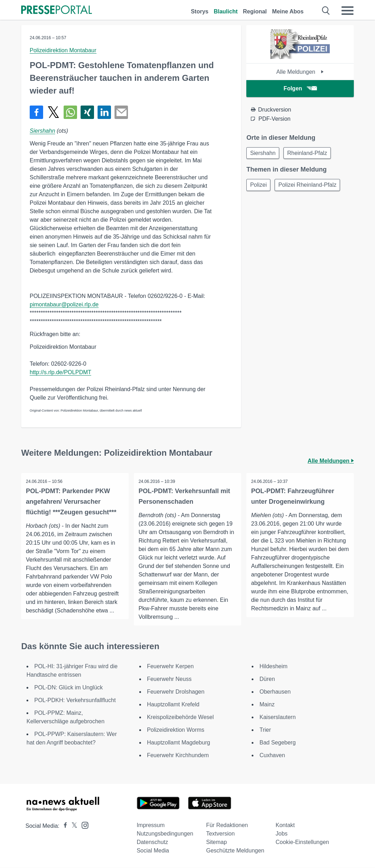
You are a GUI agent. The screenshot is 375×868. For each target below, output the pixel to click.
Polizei (259, 186)
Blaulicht (226, 11)
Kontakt (285, 825)
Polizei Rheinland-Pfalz (310, 186)
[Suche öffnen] (326, 11)
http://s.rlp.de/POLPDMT (60, 372)
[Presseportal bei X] (72, 826)
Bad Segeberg (277, 743)
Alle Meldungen (300, 72)
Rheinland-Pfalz (310, 153)
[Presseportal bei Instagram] (83, 825)
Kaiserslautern (277, 717)
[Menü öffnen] (347, 11)
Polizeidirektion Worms (176, 730)
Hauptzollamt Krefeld (173, 705)
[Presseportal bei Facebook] (63, 826)
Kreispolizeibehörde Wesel (180, 717)
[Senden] (121, 112)
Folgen (300, 88)
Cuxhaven (272, 756)
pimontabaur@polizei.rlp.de (64, 304)
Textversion (220, 834)
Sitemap (216, 842)
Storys (200, 11)
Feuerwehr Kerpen (171, 667)
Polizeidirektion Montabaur (63, 50)
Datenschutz (153, 842)
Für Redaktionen (227, 825)
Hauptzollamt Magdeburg (179, 743)
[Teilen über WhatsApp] (70, 112)
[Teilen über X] (53, 112)
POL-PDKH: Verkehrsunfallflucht (75, 701)
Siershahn (42, 131)
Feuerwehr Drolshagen (176, 692)
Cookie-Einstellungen (302, 842)
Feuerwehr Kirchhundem (179, 756)
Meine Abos (288, 11)
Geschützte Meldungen (235, 851)
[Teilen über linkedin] (104, 112)
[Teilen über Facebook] (36, 112)
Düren (267, 679)
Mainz (267, 705)
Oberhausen (275, 692)
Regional (255, 11)
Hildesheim (273, 667)
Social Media (153, 851)
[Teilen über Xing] (87, 112)
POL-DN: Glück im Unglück (69, 688)
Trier (265, 730)
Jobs (282, 834)
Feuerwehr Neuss (169, 679)
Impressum (151, 825)
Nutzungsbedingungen (165, 834)
